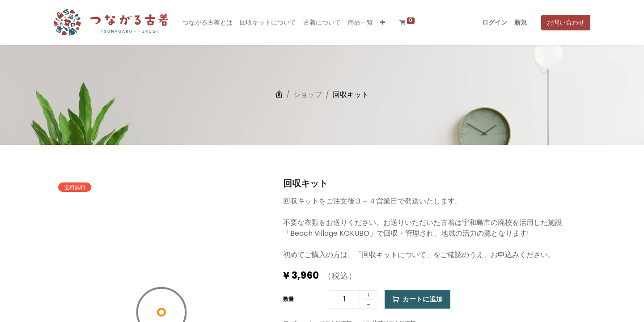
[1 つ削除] (369, 305)
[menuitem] (208, 23)
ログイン (495, 22)
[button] (383, 23)
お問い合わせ (566, 22)
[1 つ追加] (369, 296)
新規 (521, 22)
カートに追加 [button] (417, 299)
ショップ (308, 95)
